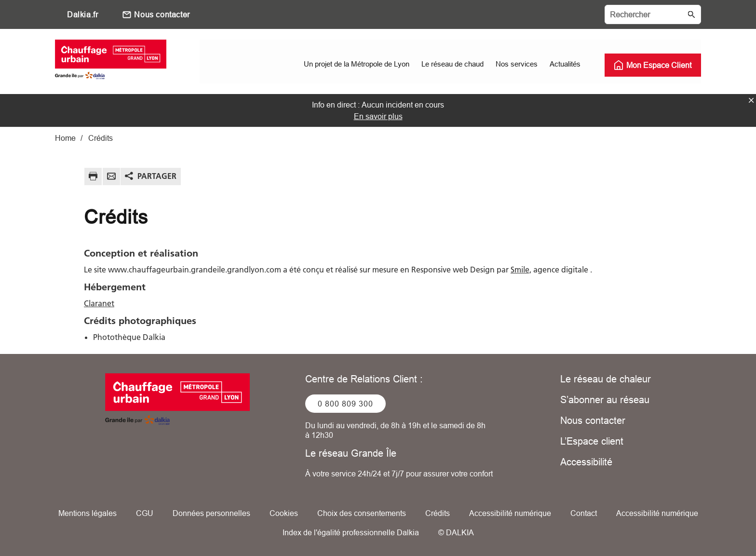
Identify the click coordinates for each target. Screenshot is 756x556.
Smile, (521, 269)
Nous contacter (162, 14)
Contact (584, 513)
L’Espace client (592, 441)
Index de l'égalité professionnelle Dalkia (351, 532)
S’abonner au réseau (605, 399)
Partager (157, 176)
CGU (145, 513)
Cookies (284, 513)
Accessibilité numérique (510, 513)
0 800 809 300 (345, 403)
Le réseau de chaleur (606, 378)
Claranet (99, 303)
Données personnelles (211, 513)
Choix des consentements (362, 513)
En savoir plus (378, 116)
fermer (751, 100)
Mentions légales (88, 513)
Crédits (438, 513)
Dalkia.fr (82, 14)
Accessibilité (586, 461)
